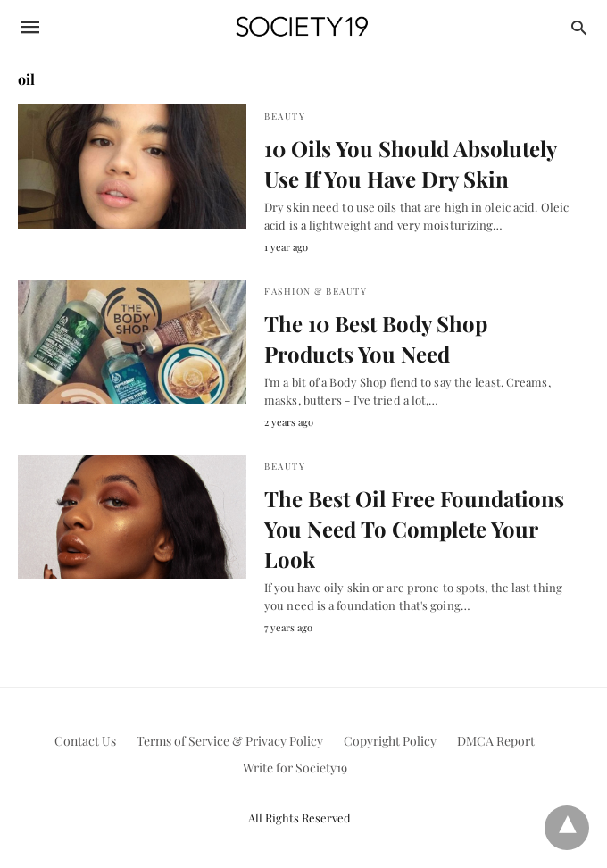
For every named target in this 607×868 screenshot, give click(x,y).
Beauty (285, 116)
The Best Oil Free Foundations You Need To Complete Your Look (414, 528)
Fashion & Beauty (316, 291)
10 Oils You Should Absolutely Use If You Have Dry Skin (410, 163)
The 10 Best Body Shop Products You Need (376, 338)
